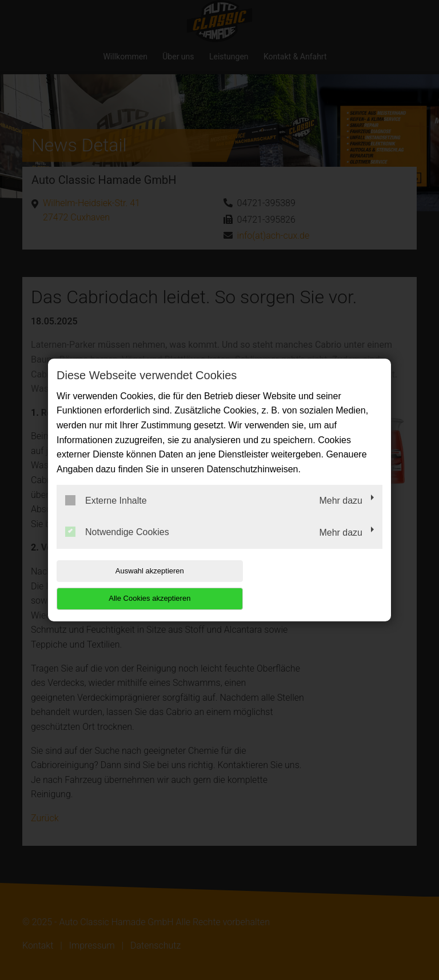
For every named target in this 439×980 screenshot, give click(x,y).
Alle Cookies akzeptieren (309, 585)
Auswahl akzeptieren (130, 585)
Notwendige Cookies (117, 546)
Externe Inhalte (106, 514)
